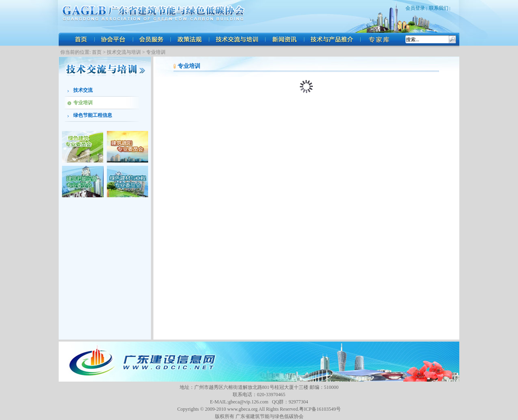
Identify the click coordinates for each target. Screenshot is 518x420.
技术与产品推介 (333, 39)
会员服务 (152, 39)
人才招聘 (380, 39)
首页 (81, 39)
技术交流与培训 (238, 39)
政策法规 (190, 39)
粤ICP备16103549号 (320, 409)
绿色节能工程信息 (93, 115)
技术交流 (83, 90)
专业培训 (156, 52)
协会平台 (113, 39)
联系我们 (439, 8)
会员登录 (415, 8)
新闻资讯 (285, 39)
